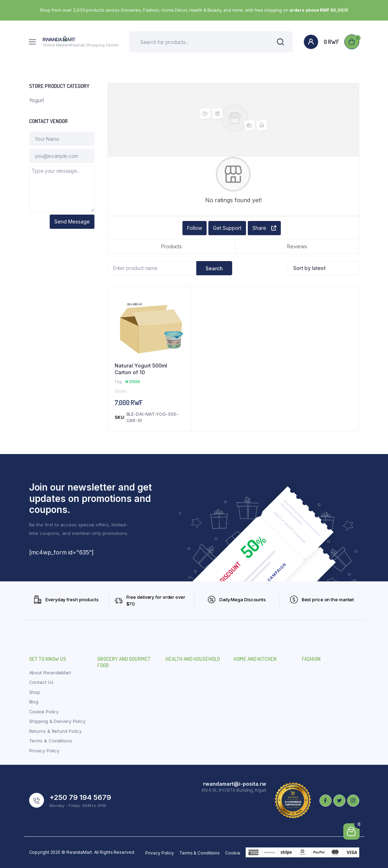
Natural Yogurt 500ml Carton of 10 (141, 369)
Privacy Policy (44, 751)
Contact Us (41, 682)
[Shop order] (323, 268)
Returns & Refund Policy (56, 731)
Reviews (297, 246)
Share (264, 228)
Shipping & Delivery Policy (57, 721)
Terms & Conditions (51, 741)
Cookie (233, 853)
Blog (34, 702)
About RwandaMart (50, 673)
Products (171, 246)
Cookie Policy (44, 712)
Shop (35, 692)
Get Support (227, 228)
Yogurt (37, 100)
